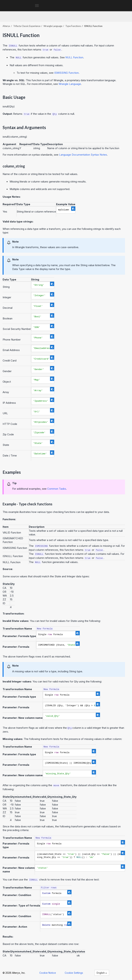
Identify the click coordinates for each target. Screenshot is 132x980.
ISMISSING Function (66, 73)
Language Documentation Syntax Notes (83, 155)
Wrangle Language (53, 26)
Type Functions (73, 26)
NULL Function (74, 57)
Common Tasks (57, 489)
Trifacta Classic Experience (27, 26)
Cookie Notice (48, 973)
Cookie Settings (74, 973)
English (102, 973)
